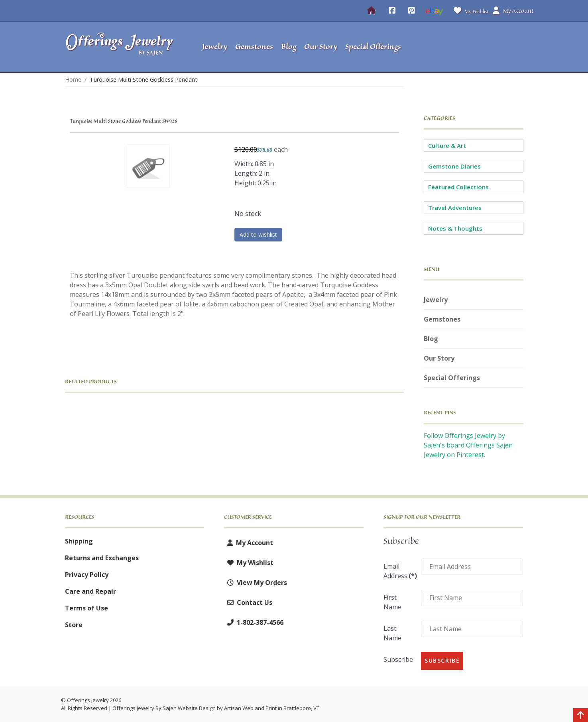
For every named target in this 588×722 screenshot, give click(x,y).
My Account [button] (513, 11)
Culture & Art (447, 145)
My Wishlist (469, 11)
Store (74, 625)
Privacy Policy (87, 575)
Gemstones (442, 319)
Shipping (79, 541)
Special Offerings (452, 378)
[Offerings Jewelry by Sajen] (122, 47)
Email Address (400, 571)
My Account (249, 543)
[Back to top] (581, 716)
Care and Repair (90, 591)
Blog (431, 339)
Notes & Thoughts (455, 228)
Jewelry (436, 300)
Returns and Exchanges (102, 558)
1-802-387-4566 (254, 622)
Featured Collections (458, 187)
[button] (474, 47)
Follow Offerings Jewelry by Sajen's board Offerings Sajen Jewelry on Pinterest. (468, 445)
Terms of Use (87, 608)
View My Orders (256, 583)
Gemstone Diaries (454, 166)
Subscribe (398, 659)
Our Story (439, 358)
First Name (392, 602)
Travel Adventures (455, 208)
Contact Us (248, 602)
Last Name (392, 633)
